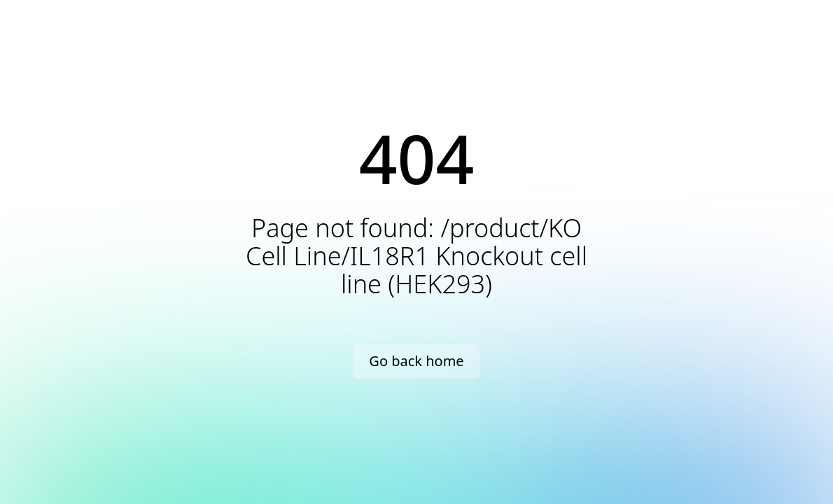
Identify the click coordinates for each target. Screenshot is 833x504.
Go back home (416, 361)
